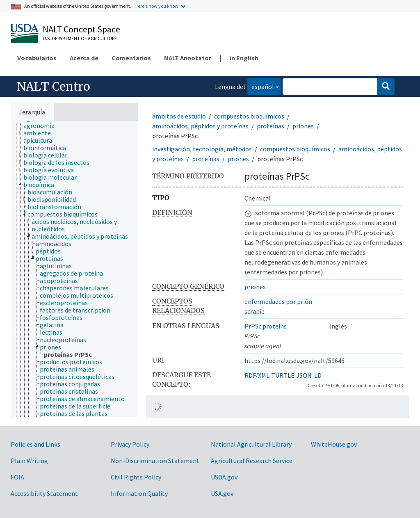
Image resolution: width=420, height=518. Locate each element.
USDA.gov (224, 477)
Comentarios (131, 58)
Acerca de (84, 58)
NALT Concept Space (81, 29)
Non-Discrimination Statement (155, 461)
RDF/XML (257, 375)
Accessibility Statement (44, 493)
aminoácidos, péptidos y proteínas (200, 126)
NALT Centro (54, 87)
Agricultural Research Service (252, 461)
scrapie (255, 311)
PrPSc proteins (266, 326)
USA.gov (222, 493)
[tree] (74, 269)
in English (244, 58)
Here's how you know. (157, 6)
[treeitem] (42, 126)
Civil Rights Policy (136, 477)
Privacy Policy (130, 444)
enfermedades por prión (278, 301)
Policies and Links (35, 444)
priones (303, 126)
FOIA (17, 477)
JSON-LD (309, 375)
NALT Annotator (188, 58)
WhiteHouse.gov (334, 444)
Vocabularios (37, 58)
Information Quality (139, 493)
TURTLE (283, 375)
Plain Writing (29, 461)
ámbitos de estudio (179, 116)
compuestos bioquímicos (249, 116)
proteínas (270, 126)
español (261, 86)
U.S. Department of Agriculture (80, 38)
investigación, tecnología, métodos (202, 149)
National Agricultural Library (251, 444)
